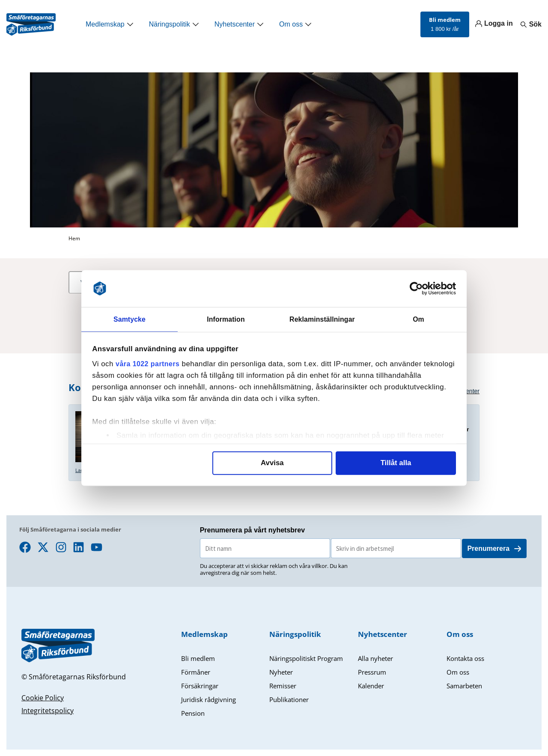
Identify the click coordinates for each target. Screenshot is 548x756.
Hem (74, 238)
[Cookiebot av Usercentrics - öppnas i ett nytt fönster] (418, 288)
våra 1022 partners (149, 365)
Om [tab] (418, 319)
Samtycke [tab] (130, 319)
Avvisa (272, 464)
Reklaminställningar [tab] (322, 319)
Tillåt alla (396, 464)
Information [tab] (226, 319)
